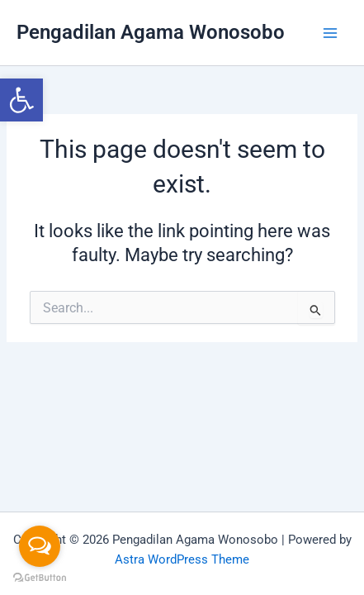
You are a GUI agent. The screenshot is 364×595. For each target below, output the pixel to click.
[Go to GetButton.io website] (40, 578)
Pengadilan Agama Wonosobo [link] (151, 32)
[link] (21, 100)
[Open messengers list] (40, 546)
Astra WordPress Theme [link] (182, 559)
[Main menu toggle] (330, 33)
